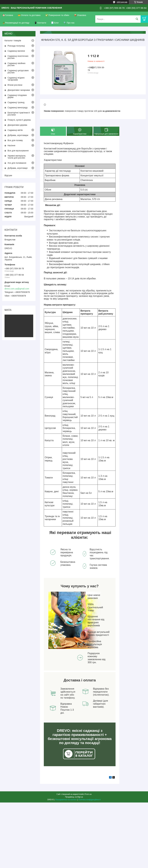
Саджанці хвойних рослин (17, 64)
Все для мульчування (18, 151)
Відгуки (8, 175)
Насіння (11, 145)
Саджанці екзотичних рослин (18, 57)
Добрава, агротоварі (18, 168)
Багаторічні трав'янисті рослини (19, 114)
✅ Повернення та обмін (57, 15)
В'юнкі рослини (15, 85)
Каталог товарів (13, 40)
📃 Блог (55, 23)
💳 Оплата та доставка (29, 15)
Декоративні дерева (17, 125)
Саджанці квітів (15, 130)
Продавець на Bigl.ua (74, 797)
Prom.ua (88, 794)
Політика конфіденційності (90, 800)
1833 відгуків (122, 2)
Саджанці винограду (18, 108)
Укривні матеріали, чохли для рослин (17, 157)
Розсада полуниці (16, 46)
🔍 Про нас (69, 23)
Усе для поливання (17, 163)
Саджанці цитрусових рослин (18, 72)
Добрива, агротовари (18, 135)
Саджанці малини (16, 51)
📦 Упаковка (80, 15)
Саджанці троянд (16, 102)
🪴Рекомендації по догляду (16, 23)
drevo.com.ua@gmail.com (17, 289)
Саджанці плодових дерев (17, 96)
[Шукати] (137, 19)
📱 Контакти (40, 23)
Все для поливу (15, 140)
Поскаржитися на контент (66, 800)
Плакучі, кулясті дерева (19, 120)
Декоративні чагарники (19, 90)
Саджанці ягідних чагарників (16, 79)
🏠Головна (8, 15)
